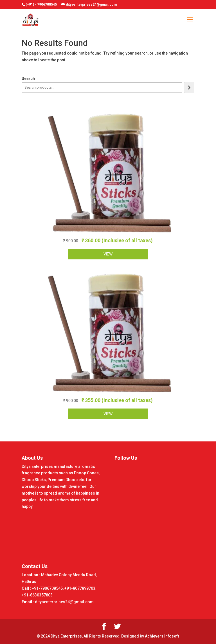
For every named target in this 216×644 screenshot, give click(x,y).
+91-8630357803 (37, 595)
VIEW (108, 254)
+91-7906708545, (48, 588)
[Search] (189, 87)
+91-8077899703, (80, 588)
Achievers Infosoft (162, 636)
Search (28, 78)
